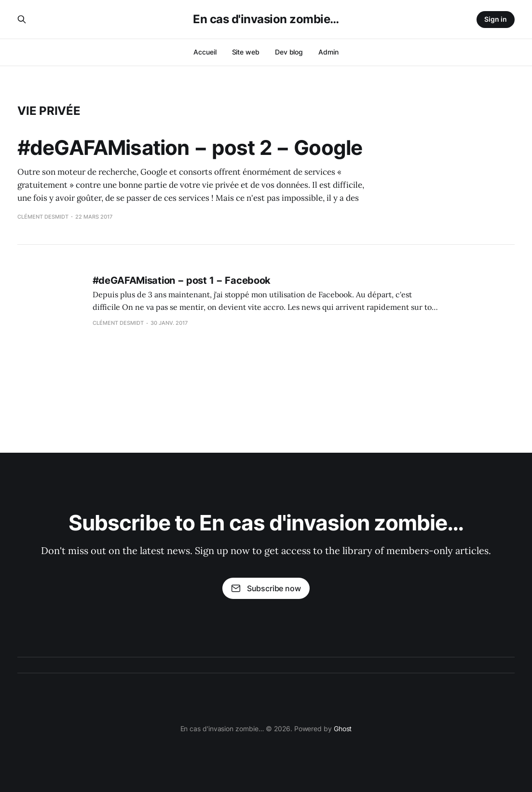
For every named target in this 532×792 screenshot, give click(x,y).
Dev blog (289, 52)
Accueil (205, 52)
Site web (246, 52)
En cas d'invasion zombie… (266, 19)
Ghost (343, 729)
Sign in (496, 19)
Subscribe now (266, 588)
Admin (328, 52)
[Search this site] (22, 19)
